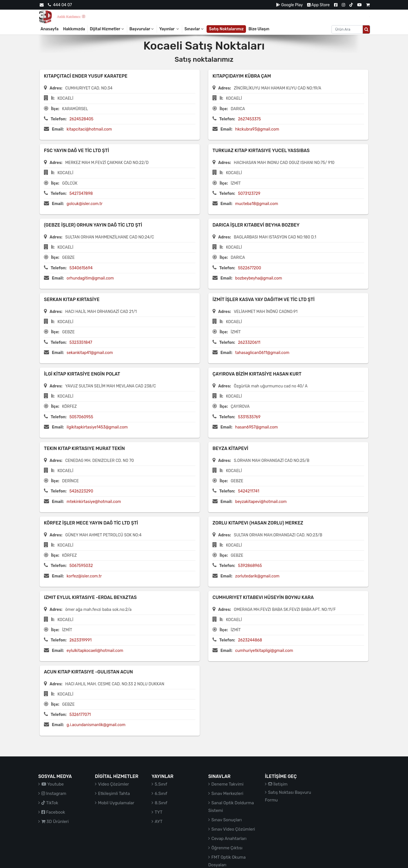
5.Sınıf (161, 784)
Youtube (53, 784)
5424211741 (249, 491)
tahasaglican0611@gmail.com (262, 353)
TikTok (50, 803)
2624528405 (81, 119)
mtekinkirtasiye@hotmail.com (94, 502)
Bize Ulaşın (259, 29)
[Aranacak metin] (347, 29)
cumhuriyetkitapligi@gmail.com (264, 651)
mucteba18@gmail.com (257, 204)
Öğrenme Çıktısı (227, 848)
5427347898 (81, 194)
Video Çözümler (113, 784)
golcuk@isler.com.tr (85, 204)
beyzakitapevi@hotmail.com (261, 502)
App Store (318, 5)
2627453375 (249, 119)
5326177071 (80, 715)
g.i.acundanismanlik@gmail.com (96, 725)
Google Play (289, 5)
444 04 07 (60, 5)
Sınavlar (194, 29)
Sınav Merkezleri (227, 794)
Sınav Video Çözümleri (233, 829)
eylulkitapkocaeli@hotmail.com (95, 651)
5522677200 (249, 268)
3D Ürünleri (55, 822)
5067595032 (81, 566)
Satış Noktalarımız (226, 29)
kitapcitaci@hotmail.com (89, 129)
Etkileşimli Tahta (114, 794)
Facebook (53, 812)
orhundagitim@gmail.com (90, 278)
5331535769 (249, 417)
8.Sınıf (161, 803)
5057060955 (81, 417)
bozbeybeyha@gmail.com (259, 278)
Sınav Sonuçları (227, 820)
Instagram (54, 794)
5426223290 (81, 491)
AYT (159, 822)
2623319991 (80, 640)
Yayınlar (169, 29)
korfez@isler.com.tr (84, 576)
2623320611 (249, 343)
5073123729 (249, 194)
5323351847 (81, 343)
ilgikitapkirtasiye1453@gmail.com (97, 427)
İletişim (278, 784)
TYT (159, 812)
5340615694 (81, 268)
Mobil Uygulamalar (116, 803)
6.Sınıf (161, 794)
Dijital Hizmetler (107, 29)
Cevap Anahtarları (229, 839)
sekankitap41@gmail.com (90, 353)
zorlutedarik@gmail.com (257, 576)
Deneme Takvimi (228, 784)
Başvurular (142, 29)
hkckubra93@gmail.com (257, 129)
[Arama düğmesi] (366, 29)
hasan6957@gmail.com (256, 427)
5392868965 (250, 566)
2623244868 (250, 640)
